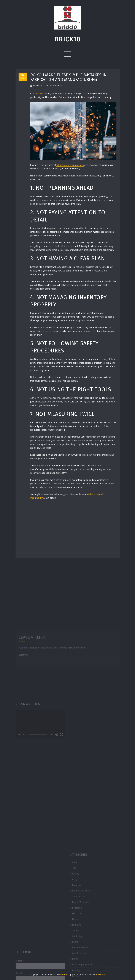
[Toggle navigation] (67, 54)
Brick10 (67, 39)
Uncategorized (56, 86)
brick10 (38, 86)
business (39, 93)
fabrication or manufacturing (70, 165)
